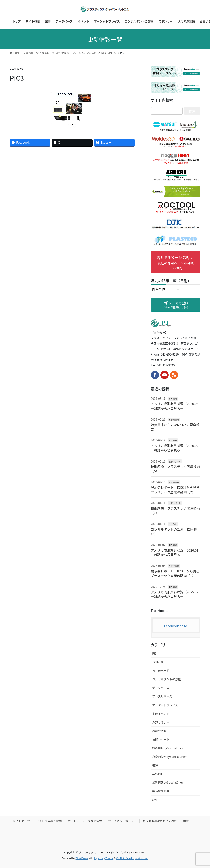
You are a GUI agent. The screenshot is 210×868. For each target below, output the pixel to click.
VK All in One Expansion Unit (132, 858)
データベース (161, 688)
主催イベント (161, 714)
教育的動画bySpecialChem (170, 757)
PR (154, 653)
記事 (155, 800)
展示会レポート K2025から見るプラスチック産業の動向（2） (175, 490)
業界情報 (173, 399)
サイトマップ (21, 821)
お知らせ (173, 524)
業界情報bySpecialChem (168, 782)
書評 (155, 765)
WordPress (82, 858)
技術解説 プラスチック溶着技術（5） (175, 469)
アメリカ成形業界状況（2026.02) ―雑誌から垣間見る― (175, 448)
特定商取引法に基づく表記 (160, 821)
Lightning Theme (104, 858)
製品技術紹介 (161, 791)
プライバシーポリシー (122, 821)
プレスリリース (162, 696)
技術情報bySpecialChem (168, 748)
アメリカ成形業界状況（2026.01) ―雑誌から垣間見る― (175, 552)
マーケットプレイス (165, 705)
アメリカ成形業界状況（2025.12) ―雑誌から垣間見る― (175, 594)
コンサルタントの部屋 (167, 679)
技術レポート (175, 461)
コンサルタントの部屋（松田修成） (174, 532)
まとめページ (161, 670)
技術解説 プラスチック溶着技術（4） (175, 510)
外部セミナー (161, 722)
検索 (186, 821)
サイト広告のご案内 (49, 821)
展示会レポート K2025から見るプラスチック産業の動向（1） (175, 573)
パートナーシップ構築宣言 (85, 821)
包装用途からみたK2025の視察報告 (175, 427)
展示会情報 (174, 419)
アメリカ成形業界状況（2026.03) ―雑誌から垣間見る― (175, 406)
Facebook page (176, 626)
